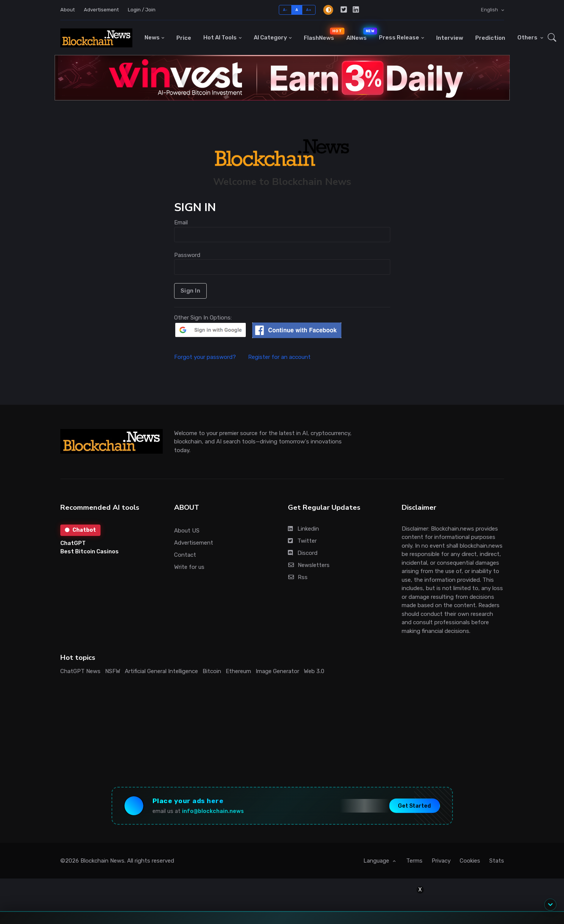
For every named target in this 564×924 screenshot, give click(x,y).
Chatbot (80, 530)
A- (285, 10)
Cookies (470, 861)
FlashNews (322, 34)
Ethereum (238, 671)
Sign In (191, 291)
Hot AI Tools (220, 38)
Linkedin (303, 529)
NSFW (113, 671)
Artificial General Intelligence (161, 671)
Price (184, 38)
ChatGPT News (80, 671)
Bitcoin (212, 671)
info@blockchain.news (213, 811)
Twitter (302, 541)
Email (181, 222)
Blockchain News (102, 861)
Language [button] (377, 861)
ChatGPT (73, 543)
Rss (298, 577)
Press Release (399, 38)
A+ (309, 10)
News (152, 38)
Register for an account (279, 357)
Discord (303, 553)
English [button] (490, 10)
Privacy (441, 861)
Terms (414, 861)
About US (187, 531)
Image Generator (277, 671)
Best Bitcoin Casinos (90, 551)
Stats (497, 861)
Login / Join (142, 10)
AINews (360, 34)
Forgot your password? (210, 357)
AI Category (270, 38)
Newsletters (309, 565)
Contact (185, 555)
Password (187, 255)
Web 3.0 (314, 671)
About (68, 10)
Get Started (414, 806)
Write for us (189, 567)
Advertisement (101, 10)
